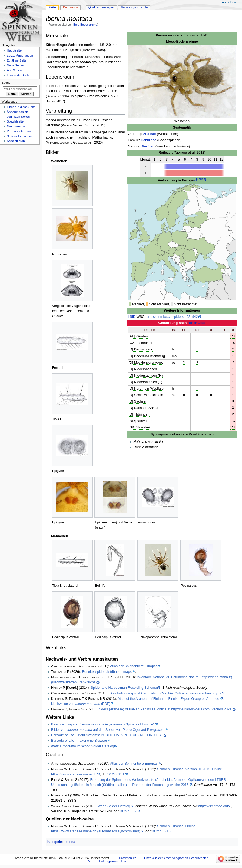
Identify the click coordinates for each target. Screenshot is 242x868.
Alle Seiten (14, 70)
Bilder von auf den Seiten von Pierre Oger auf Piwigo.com (108, 730)
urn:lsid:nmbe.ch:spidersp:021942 (172, 317)
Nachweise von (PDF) (81, 704)
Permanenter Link (19, 131)
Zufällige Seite (17, 60)
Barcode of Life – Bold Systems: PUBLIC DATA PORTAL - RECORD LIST (107, 735)
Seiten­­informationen (21, 136)
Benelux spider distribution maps (107, 672)
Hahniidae (149, 140)
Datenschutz (128, 858)
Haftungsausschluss (113, 861)
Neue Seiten (15, 65)
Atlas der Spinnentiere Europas (134, 666)
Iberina (147, 146)
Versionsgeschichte (135, 7)
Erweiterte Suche (19, 75)
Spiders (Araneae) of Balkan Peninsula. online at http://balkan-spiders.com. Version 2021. (164, 709)
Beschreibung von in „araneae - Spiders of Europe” (103, 724)
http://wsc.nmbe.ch (213, 806)
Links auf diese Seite (21, 107)
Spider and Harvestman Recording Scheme (124, 688)
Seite (52, 7)
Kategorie (55, 842)
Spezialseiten (16, 121)
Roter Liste (197, 323)
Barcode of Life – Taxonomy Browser (79, 741)
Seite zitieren (16, 141)
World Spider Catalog (114, 806)
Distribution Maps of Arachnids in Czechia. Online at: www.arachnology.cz (165, 693)
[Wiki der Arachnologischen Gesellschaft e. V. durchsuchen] (20, 89)
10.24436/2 (128, 811)
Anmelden (229, 2)
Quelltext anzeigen (101, 7)
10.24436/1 (116, 774)
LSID (132, 317)
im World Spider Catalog (83, 746)
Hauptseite (14, 50)
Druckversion (16, 126)
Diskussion (70, 7)
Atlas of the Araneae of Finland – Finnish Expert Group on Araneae (168, 699)
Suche (6, 83)
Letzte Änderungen (20, 56)
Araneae (150, 134)
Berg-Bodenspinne (85, 25)
